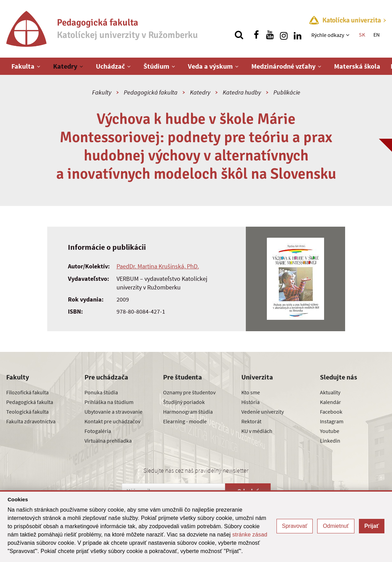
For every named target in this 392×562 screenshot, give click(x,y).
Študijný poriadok (184, 402)
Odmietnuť (336, 526)
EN (376, 34)
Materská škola (357, 66)
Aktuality (330, 392)
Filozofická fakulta (27, 392)
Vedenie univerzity (263, 412)
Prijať (372, 526)
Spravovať (295, 526)
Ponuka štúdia (101, 392)
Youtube (330, 431)
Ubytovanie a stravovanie (113, 412)
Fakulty (102, 92)
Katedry (65, 66)
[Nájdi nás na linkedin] (298, 35)
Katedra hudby (242, 92)
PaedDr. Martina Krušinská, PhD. (158, 266)
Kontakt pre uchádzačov (112, 421)
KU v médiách (257, 431)
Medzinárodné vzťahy (283, 66)
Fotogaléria (98, 431)
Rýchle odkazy (328, 35)
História (250, 402)
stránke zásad (250, 535)
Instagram (332, 421)
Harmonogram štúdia (188, 412)
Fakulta (23, 66)
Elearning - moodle (185, 421)
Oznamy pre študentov (189, 392)
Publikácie (287, 92)
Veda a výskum (210, 66)
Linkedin (330, 441)
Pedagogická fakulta (151, 92)
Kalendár (330, 402)
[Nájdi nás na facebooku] (256, 35)
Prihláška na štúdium (109, 402)
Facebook (331, 412)
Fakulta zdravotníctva (31, 421)
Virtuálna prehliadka (108, 441)
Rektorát (251, 421)
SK (362, 34)
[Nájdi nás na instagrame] (284, 35)
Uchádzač (110, 66)
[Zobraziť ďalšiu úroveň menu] (348, 35)
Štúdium (156, 66)
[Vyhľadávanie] (239, 35)
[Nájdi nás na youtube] (270, 35)
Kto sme (251, 392)
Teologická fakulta (27, 412)
